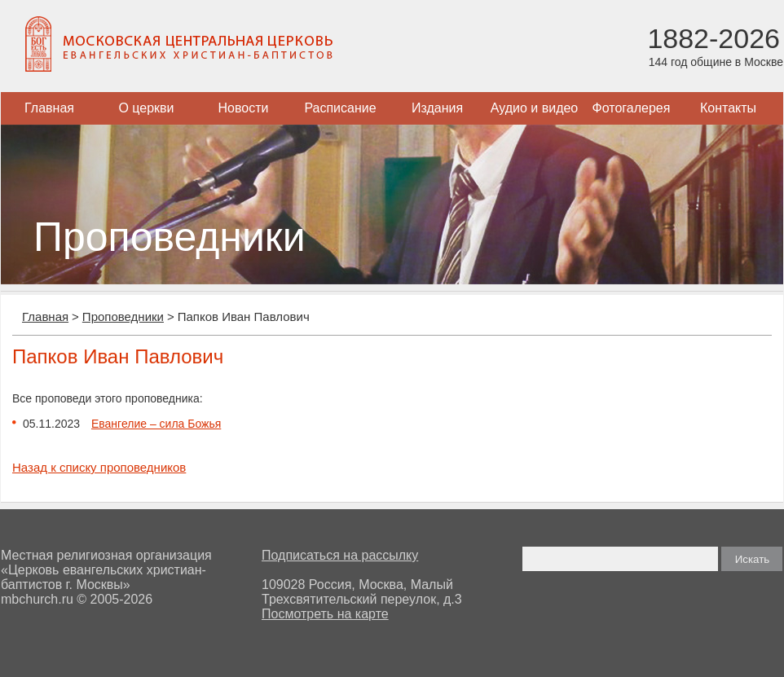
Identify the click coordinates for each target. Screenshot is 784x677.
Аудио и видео (535, 108)
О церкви (146, 108)
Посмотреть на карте (325, 614)
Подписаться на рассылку (340, 555)
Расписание (340, 108)
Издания (437, 108)
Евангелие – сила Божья (156, 424)
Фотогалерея (632, 108)
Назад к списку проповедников (99, 467)
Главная (49, 108)
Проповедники (123, 317)
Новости (244, 108)
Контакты (728, 108)
